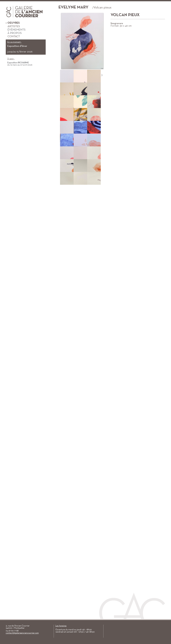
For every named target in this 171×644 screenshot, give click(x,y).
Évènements (16, 30)
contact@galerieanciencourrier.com (22, 633)
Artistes (13, 26)
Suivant (102, 75)
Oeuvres (13, 23)
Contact (13, 37)
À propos (14, 33)
